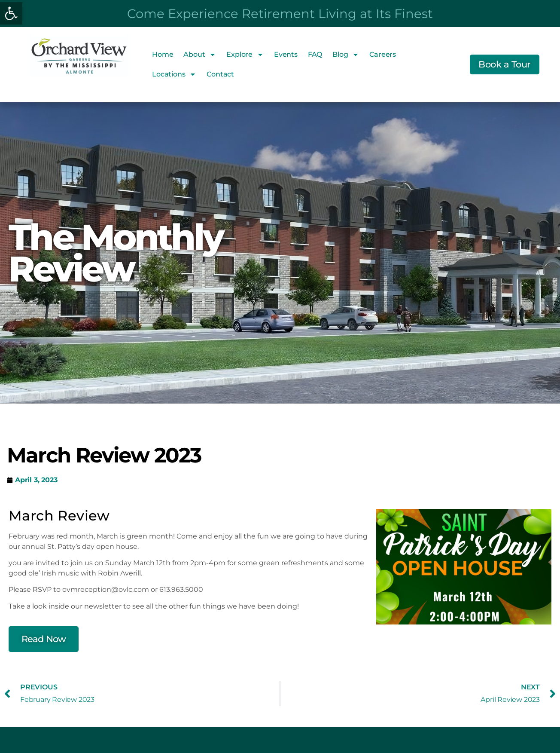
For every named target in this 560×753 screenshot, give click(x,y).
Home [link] (163, 54)
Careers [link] (383, 54)
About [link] (200, 55)
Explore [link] (245, 55)
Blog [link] (346, 55)
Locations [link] (174, 74)
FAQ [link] (315, 54)
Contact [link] (220, 74)
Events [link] (286, 54)
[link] (11, 13)
